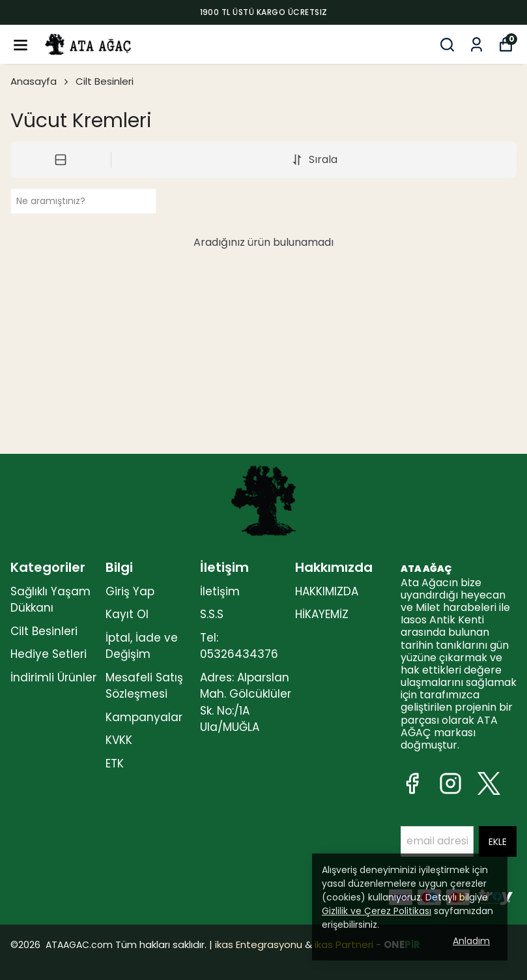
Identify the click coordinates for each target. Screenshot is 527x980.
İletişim (220, 591)
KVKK (119, 740)
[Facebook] (412, 783)
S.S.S (212, 614)
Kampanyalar (144, 717)
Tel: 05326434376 (239, 646)
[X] (489, 783)
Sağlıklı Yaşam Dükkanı (50, 600)
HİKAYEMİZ (322, 614)
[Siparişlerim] (477, 45)
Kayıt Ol (127, 614)
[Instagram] (450, 783)
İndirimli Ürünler (53, 677)
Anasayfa (40, 81)
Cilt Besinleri (105, 81)
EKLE (498, 842)
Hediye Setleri (49, 654)
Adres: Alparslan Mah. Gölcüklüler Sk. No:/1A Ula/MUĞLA (246, 703)
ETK (115, 764)
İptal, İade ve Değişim (142, 646)
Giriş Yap (130, 591)
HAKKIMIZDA (327, 591)
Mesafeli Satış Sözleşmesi (144, 686)
